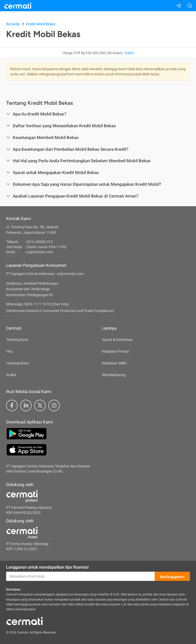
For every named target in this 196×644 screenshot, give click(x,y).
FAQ (9, 351)
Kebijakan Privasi (115, 351)
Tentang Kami (17, 340)
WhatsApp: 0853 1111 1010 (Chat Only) (38, 304)
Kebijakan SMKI (114, 363)
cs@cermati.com (40, 252)
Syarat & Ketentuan (117, 340)
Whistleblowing (114, 375)
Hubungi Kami (17, 363)
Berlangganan (172, 577)
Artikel (11, 375)
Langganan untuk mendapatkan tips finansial (47, 567)
